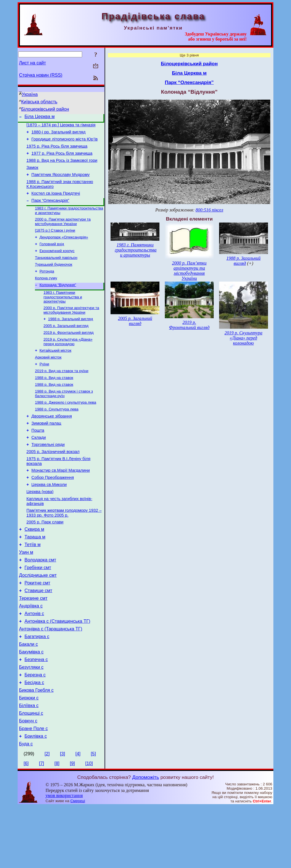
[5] (93, 815)
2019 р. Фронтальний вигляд (68, 352)
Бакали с (28, 695)
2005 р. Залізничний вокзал (53, 482)
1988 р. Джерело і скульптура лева (66, 427)
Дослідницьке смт (38, 618)
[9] (72, 825)
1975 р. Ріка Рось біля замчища (57, 150)
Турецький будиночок (54, 279)
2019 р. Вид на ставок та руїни (62, 393)
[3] (63, 815)
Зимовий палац (46, 450)
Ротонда (47, 287)
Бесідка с (34, 737)
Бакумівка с (31, 703)
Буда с (26, 805)
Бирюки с (29, 754)
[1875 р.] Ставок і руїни (55, 242)
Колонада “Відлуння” (58, 301)
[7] (41, 825)
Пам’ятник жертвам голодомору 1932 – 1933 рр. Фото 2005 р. (64, 549)
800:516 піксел (209, 210)
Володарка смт (40, 601)
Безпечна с (36, 712)
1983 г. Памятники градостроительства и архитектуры (63, 314)
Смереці (78, 862)
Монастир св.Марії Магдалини (61, 502)
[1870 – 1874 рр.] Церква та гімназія (61, 127)
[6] (26, 825)
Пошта (38, 458)
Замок (32, 174)
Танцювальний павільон (56, 272)
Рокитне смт (37, 627)
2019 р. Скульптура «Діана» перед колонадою (68, 361)
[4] (78, 815)
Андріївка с (31, 652)
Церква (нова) (40, 526)
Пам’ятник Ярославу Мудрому (61, 182)
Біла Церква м (40, 117)
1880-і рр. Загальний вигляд (59, 135)
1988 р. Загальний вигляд (70, 337)
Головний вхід (52, 257)
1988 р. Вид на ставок (54, 400)
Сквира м (34, 567)
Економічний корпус (57, 264)
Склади (39, 466)
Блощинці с (31, 771)
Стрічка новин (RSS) (41, 75)
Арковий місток (48, 378)
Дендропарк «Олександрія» (64, 250)
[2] (47, 815)
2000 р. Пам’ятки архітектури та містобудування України (63, 233)
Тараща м (35, 575)
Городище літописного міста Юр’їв (65, 142)
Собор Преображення (53, 510)
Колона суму (46, 294)
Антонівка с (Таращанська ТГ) (51, 678)
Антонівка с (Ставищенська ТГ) (57, 669)
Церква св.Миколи (49, 518)
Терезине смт (33, 644)
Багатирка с (37, 686)
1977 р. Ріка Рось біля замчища (62, 158)
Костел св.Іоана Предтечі (56, 203)
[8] (57, 825)
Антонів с (34, 661)
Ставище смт (38, 635)
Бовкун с (28, 780)
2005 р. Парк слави (45, 559)
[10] (89, 825)
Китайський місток (55, 371)
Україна (30, 94)
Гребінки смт (38, 610)
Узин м (26, 593)
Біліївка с (29, 763)
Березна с (35, 729)
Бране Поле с (33, 788)
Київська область (39, 102)
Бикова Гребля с (36, 746)
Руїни (44, 386)
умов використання (64, 857)
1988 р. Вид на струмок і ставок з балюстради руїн (64, 417)
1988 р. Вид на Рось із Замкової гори (62, 166)
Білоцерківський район (45, 109)
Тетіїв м (33, 584)
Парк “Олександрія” (50, 211)
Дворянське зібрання (52, 442)
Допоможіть (145, 839)
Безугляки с (31, 720)
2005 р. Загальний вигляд (66, 344)
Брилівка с (36, 797)
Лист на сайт (33, 63)
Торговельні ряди (48, 474)
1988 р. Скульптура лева (57, 434)
